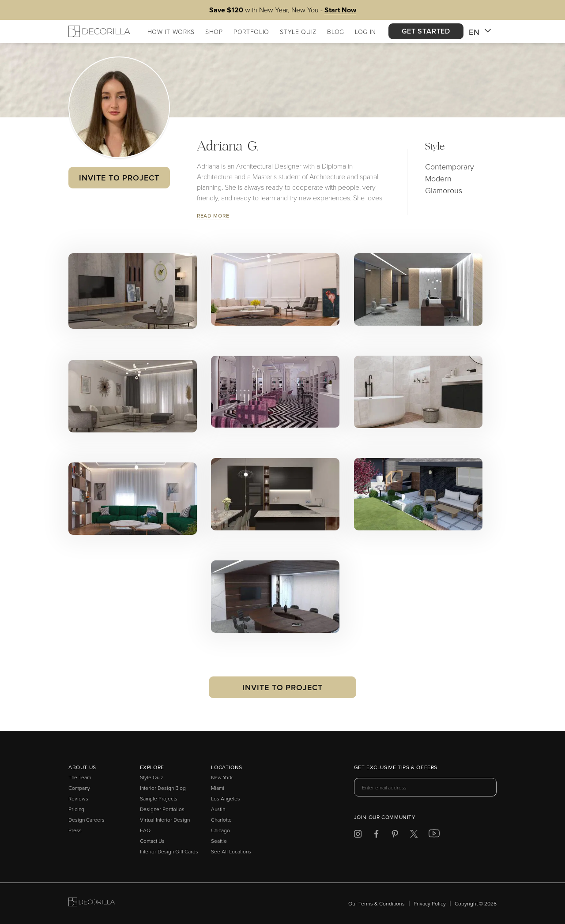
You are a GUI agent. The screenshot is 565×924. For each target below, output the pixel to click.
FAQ (145, 830)
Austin (218, 809)
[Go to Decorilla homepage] (92, 903)
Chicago (220, 830)
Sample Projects (159, 798)
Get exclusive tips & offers (396, 768)
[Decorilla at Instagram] (358, 836)
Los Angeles (226, 798)
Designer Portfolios (162, 809)
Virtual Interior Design (165, 820)
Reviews (78, 798)
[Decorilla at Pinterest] (395, 836)
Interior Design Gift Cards (169, 851)
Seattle (219, 841)
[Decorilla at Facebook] (376, 836)
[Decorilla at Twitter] (414, 836)
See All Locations (231, 851)
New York (222, 777)
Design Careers (87, 820)
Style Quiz (152, 777)
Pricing (76, 809)
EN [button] (480, 32)
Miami (218, 788)
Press (75, 830)
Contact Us (152, 841)
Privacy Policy (430, 903)
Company (79, 788)
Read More (213, 216)
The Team (80, 777)
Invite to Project (119, 178)
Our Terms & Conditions (377, 903)
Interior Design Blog (163, 788)
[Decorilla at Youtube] (434, 835)
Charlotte (221, 820)
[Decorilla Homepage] (99, 31)
